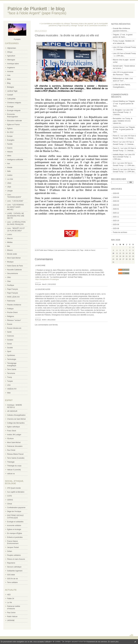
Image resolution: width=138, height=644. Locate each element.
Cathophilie (11, 99)
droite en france (90, 250)
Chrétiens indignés (14, 103)
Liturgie (10, 191)
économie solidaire (14, 525)
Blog (9, 83)
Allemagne (11, 60)
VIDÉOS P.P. (12, 389)
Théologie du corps (14, 466)
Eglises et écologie (14, 529)
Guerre (10, 148)
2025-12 (116, 213)
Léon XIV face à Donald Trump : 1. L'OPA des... (124, 157)
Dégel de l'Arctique (14, 511)
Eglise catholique (13, 427)
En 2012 (10, 132)
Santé (9, 332)
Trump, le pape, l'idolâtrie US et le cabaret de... (123, 121)
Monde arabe (12, 254)
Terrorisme (11, 373)
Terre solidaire (12, 582)
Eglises (10, 128)
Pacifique (11, 285)
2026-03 (116, 201)
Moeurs (10, 250)
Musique (10, 262)
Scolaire (10, 340)
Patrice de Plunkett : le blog (36, 9)
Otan (9, 281)
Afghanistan (12, 48)
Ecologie (10, 107)
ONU (9, 277)
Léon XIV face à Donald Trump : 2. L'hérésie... (123, 112)
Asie (9, 75)
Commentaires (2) (73, 250)
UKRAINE (11, 620)
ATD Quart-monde (14, 488)
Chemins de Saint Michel (16, 419)
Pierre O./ (116, 169)
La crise (10, 179)
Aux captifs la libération (16, 492)
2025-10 (116, 221)
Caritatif (10, 95)
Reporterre (11, 563)
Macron (10, 238)
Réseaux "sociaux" (14, 320)
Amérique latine (13, 64)
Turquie (10, 381)
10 (113, 253)
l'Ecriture (10, 439)
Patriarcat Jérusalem (15, 446)
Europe (10, 136)
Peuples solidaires (14, 555)
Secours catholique (14, 567)
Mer (9, 246)
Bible (9, 79)
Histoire (10, 152)
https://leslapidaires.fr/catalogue (47, 279)
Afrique (10, 52)
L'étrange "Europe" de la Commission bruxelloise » (89, 26)
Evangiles (11, 140)
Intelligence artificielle (15, 160)
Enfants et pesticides (15, 537)
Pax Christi (11, 450)
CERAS (10, 500)
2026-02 (116, 205)
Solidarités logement (15, 571)
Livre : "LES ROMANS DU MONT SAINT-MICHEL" (15, 207)
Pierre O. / (117, 136)
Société (10, 348)
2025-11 (116, 217)
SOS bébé (11, 575)
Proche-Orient (12, 312)
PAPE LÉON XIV (13, 297)
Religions (11, 316)
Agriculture (11, 56)
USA (9, 385)
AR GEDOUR (12, 411)
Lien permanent (60, 250)
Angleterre (11, 68)
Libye (9, 187)
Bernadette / (117, 119)
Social (9, 344)
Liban (9, 183)
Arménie (10, 72)
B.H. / (115, 163)
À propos (17, 39)
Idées (9, 156)
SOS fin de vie (13, 579)
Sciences (11, 336)
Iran (9, 164)
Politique (10, 309)
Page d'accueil (63, 26)
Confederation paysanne (16, 508)
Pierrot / (116, 142)
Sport (9, 351)
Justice (10, 175)
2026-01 (116, 209)
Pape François (13, 289)
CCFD (9, 496)
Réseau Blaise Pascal (15, 454)
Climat (9, 504)
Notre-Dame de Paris (15, 266)
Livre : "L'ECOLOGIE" (15, 201)
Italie (9, 171)
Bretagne (11, 87)
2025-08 (116, 228)
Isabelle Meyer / (119, 155)
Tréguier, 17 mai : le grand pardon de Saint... (124, 104)
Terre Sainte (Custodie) (16, 458)
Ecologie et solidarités (15, 522)
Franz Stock (12, 431)
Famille (10, 144)
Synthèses (11, 355)
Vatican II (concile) (14, 470)
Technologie (12, 359)
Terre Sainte (12, 369)
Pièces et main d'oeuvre (16, 559)
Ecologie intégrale (14, 111)
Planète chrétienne (14, 305)
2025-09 (116, 225)
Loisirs (10, 234)
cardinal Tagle (12, 91)
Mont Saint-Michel (14, 258)
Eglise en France (13, 125)
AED (9, 595)
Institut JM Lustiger (14, 435)
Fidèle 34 (11, 599)
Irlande (10, 167)
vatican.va (11, 474)
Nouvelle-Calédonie (14, 270)
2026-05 (116, 193)
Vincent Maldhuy (119, 101)
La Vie (9, 602)
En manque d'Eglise (15, 533)
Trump (9, 377)
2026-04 (116, 197)
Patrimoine (11, 301)
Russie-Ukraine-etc (14, 328)
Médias (10, 242)
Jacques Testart (13, 547)
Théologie (11, 462)
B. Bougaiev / (118, 110)
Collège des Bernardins (16, 423)
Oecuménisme (13, 273)
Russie (10, 324)
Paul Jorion (11, 613)
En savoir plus (113, 642)
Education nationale (14, 121)
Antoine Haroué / (119, 127)
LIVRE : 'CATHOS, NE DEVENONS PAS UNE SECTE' (16, 216)
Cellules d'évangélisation (16, 415)
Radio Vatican (12, 617)
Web (9, 393)
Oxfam (10, 551)
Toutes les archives (120, 232)
